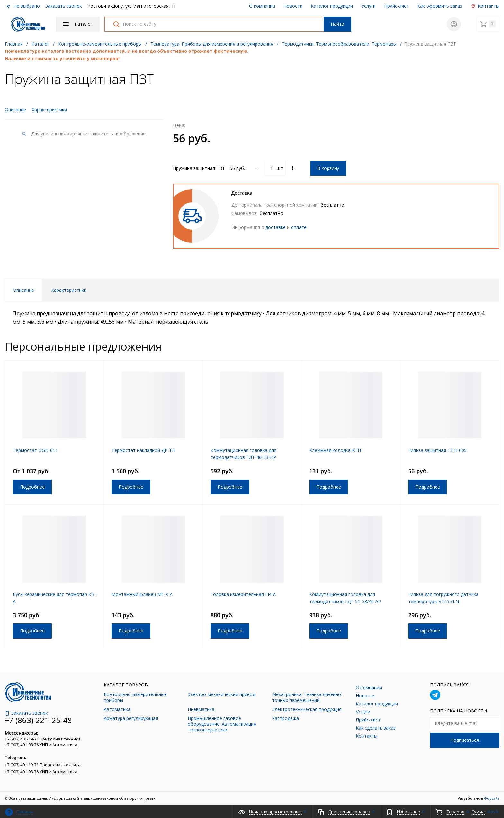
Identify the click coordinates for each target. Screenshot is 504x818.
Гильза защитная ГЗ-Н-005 (437, 450)
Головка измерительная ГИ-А (243, 594)
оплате (299, 227)
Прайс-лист (396, 6)
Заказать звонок (64, 6)
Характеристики (49, 110)
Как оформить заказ (440, 6)
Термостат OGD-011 (35, 450)
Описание (15, 110)
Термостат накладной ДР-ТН (143, 450)
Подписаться (465, 740)
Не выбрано (23, 6)
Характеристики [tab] (69, 290)
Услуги (369, 6)
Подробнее (32, 487)
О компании (262, 6)
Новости (293, 6)
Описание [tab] (23, 290)
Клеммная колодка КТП (335, 450)
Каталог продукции (332, 6)
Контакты (485, 6)
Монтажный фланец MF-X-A (142, 594)
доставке (276, 227)
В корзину (328, 168)
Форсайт (492, 798)
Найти (337, 24)
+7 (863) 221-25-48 (38, 720)
